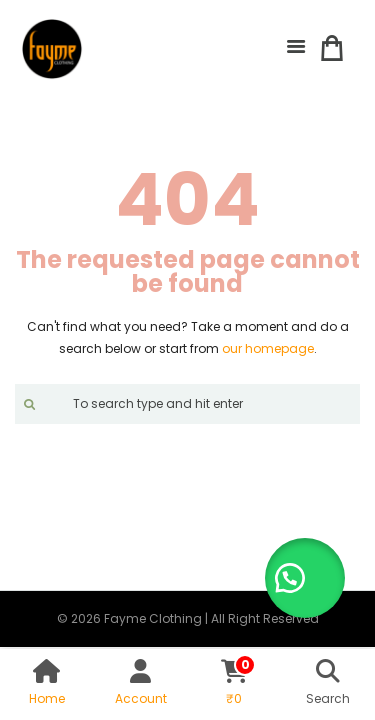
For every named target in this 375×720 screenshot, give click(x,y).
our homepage (268, 348)
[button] (305, 578)
